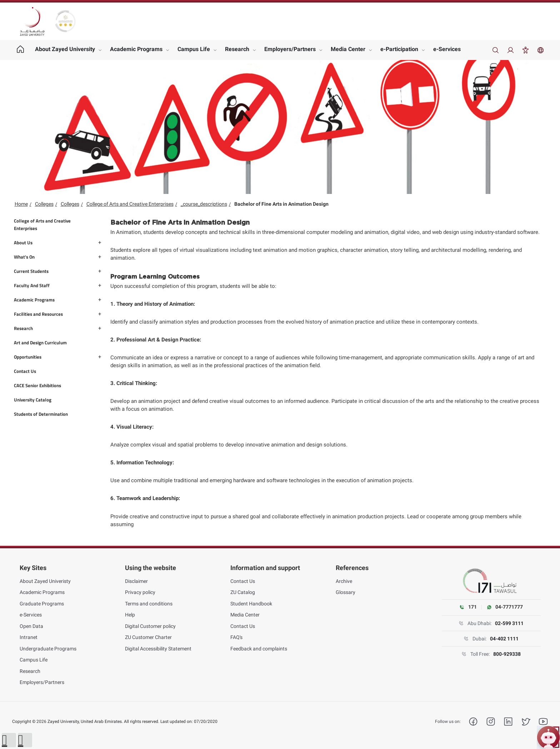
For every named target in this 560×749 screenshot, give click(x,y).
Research (237, 49)
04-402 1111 (504, 639)
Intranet (29, 637)
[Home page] (21, 50)
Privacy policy (140, 592)
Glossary (346, 592)
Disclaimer (136, 581)
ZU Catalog (243, 592)
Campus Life (194, 49)
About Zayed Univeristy (45, 581)
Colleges (44, 204)
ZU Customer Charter (148, 637)
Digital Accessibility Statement (158, 649)
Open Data (31, 626)
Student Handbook (251, 604)
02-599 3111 (509, 623)
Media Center (348, 49)
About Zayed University (65, 49)
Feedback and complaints (259, 649)
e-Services (447, 49)
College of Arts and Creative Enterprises (130, 204)
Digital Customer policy (150, 626)
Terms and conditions (149, 604)
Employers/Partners (290, 49)
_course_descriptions (204, 204)
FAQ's (236, 637)
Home (21, 204)
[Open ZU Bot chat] (548, 737)
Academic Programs (136, 49)
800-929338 (507, 654)
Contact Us (243, 581)
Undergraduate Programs (48, 649)
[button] (9, 740)
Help (130, 615)
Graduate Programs (42, 604)
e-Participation (399, 49)
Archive (344, 581)
